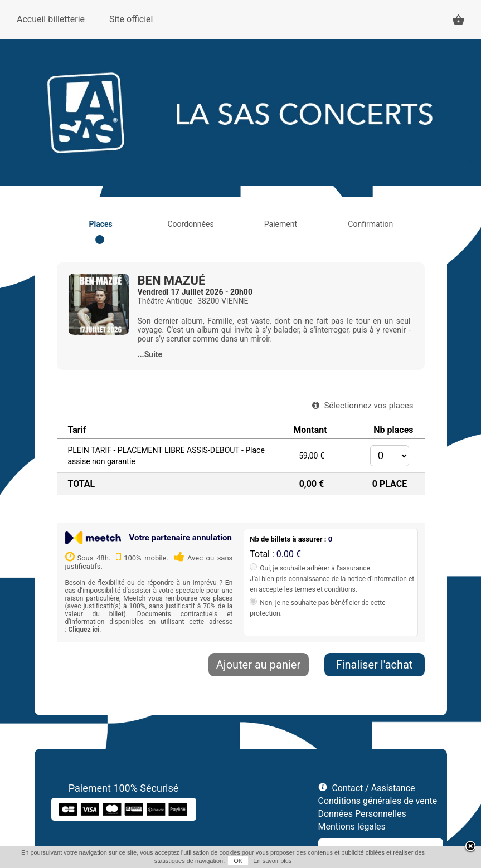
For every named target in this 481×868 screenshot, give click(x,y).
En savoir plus (272, 861)
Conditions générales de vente (378, 801)
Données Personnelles (362, 814)
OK (238, 861)
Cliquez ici (84, 630)
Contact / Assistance (373, 788)
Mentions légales (352, 826)
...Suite (150, 354)
